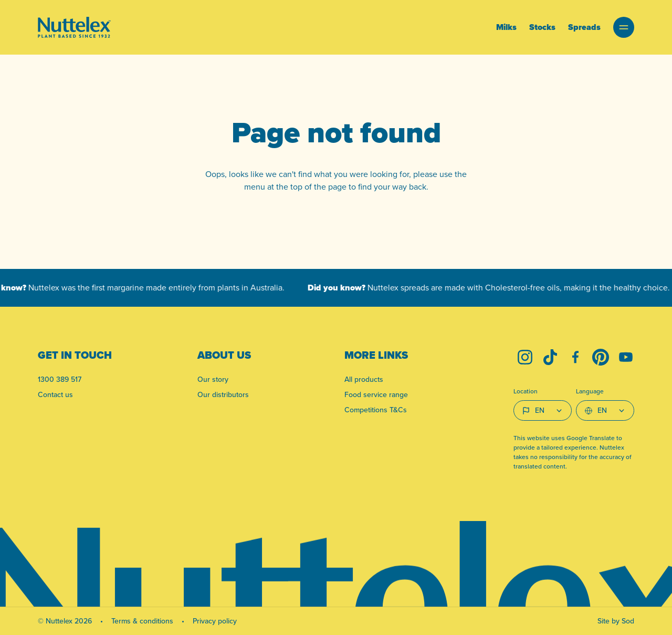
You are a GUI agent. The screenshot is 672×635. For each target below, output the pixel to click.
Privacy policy (215, 621)
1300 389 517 (60, 379)
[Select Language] (605, 410)
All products (364, 379)
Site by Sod (616, 621)
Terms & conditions (142, 621)
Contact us (55, 395)
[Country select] (543, 410)
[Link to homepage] (74, 27)
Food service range (376, 395)
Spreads (584, 27)
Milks (506, 27)
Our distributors (223, 395)
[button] (624, 27)
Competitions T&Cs (376, 410)
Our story (213, 379)
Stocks (542, 27)
